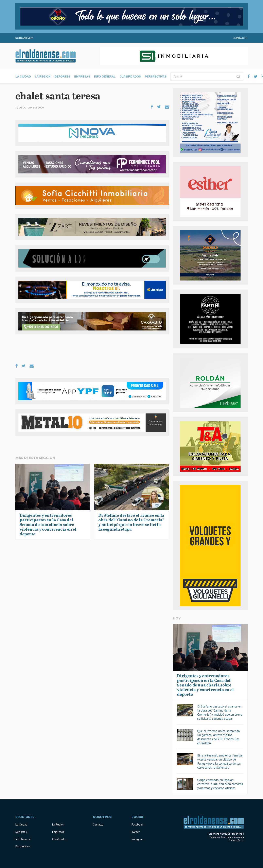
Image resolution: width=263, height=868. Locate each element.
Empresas (82, 76)
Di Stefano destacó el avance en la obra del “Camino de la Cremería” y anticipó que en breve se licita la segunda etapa (220, 712)
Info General (105, 76)
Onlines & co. (236, 840)
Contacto (240, 38)
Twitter (136, 832)
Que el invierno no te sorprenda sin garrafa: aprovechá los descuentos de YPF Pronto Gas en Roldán (218, 737)
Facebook (137, 824)
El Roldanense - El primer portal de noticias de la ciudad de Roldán (46, 56)
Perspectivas (156, 76)
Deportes (62, 76)
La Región (43, 76)
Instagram (137, 839)
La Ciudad (23, 76)
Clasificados (130, 76)
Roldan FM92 (24, 38)
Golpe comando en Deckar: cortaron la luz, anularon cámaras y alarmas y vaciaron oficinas (220, 784)
